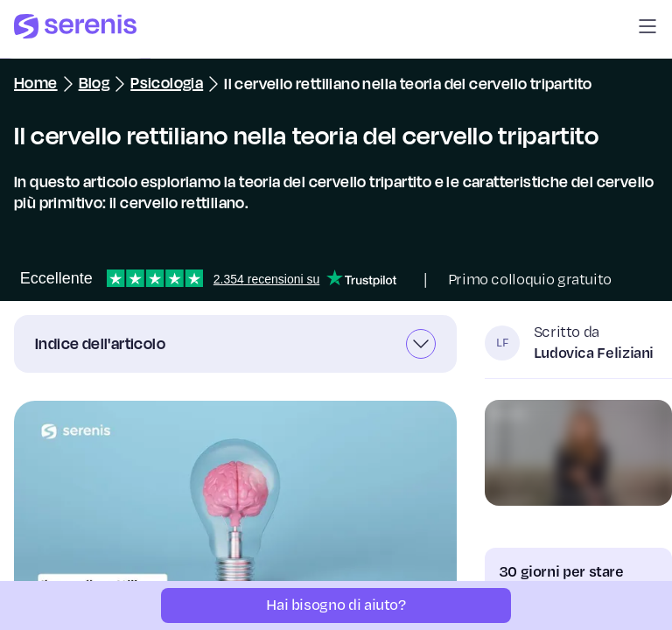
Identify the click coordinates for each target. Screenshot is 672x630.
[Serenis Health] (75, 29)
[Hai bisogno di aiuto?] (336, 605)
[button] (647, 29)
